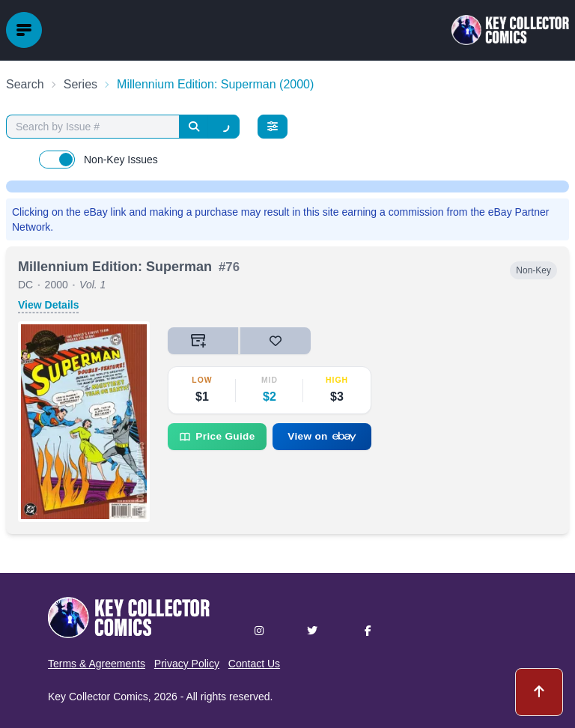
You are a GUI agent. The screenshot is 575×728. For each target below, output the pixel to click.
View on (322, 436)
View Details (48, 305)
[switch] (57, 160)
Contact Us (254, 664)
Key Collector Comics (98, 697)
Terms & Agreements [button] (97, 664)
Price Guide (217, 437)
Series (80, 84)
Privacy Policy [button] (187, 664)
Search (25, 84)
